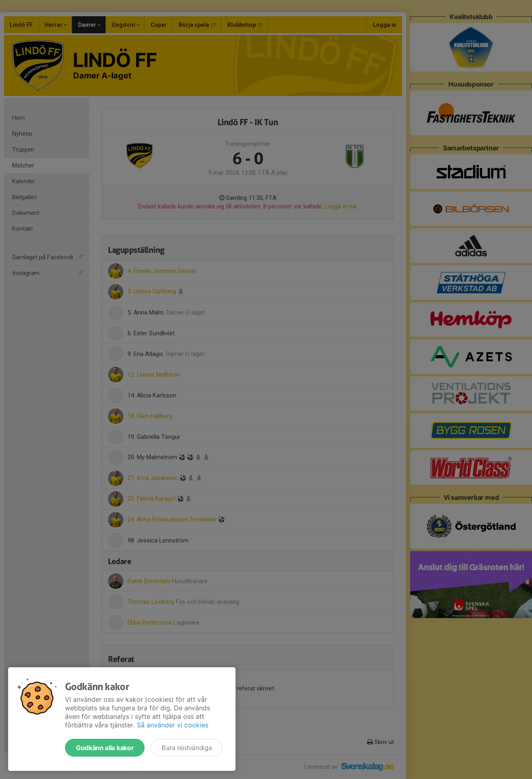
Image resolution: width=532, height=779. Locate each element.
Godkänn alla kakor (105, 748)
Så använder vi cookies (173, 725)
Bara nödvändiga (187, 748)
